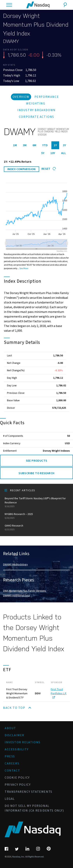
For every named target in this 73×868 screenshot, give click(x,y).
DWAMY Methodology (15, 565)
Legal (10, 799)
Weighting (36, 104)
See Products (37, 461)
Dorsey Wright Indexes (56, 451)
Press (10, 756)
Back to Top (17, 708)
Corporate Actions (36, 117)
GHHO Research (36, 528)
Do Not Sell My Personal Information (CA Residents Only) (34, 808)
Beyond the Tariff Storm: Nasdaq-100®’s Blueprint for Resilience (36, 502)
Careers (12, 764)
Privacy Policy (18, 785)
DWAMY (11, 41)
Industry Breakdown (36, 110)
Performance (47, 97)
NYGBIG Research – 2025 (36, 516)
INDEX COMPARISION (22, 169)
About (10, 728)
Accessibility (17, 749)
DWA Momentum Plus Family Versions (25, 591)
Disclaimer (15, 735)
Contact (12, 771)
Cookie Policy (17, 778)
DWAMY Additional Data (16, 596)
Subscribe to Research (36, 473)
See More (24, 268)
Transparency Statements (29, 792)
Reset (49, 169)
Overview (21, 97)
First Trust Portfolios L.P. (59, 693)
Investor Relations (23, 742)
